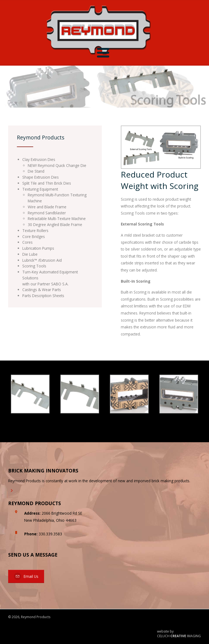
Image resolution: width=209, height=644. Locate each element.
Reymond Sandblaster (47, 213)
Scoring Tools (34, 266)
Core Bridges (34, 236)
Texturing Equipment (40, 189)
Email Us (26, 576)
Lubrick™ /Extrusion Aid (42, 260)
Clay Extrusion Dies (39, 159)
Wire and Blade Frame (47, 207)
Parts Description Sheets (43, 296)
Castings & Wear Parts (42, 290)
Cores (27, 242)
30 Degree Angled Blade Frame (55, 225)
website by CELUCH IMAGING (179, 634)
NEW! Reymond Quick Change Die (57, 165)
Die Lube (30, 254)
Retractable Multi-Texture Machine (57, 219)
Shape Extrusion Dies (41, 177)
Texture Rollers (35, 231)
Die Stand (36, 171)
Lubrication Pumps (38, 248)
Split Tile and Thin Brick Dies (47, 183)
